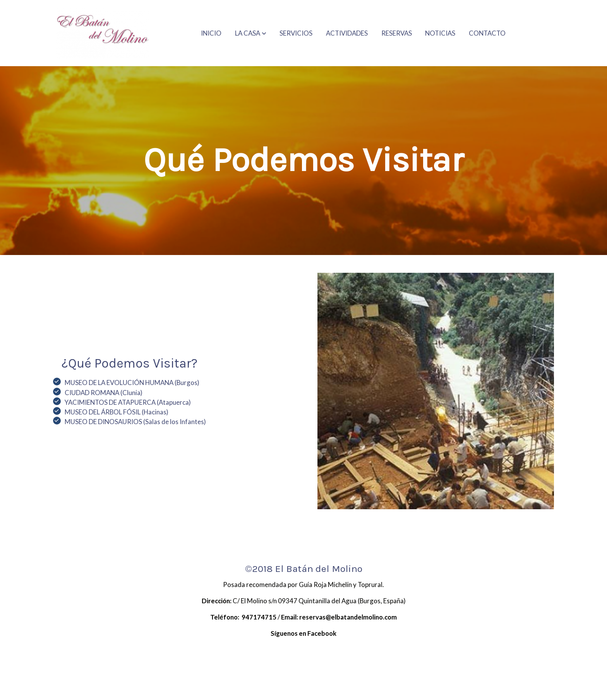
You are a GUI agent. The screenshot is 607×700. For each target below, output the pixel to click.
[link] (103, 33)
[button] (251, 33)
